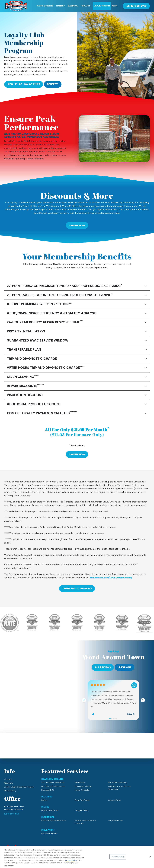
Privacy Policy (71, 863)
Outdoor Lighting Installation (54, 820)
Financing (8, 783)
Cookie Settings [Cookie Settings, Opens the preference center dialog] (118, 859)
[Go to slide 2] (112, 718)
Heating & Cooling (45, 6)
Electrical (73, 6)
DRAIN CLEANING (23, 376)
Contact (8, 779)
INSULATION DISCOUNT (25, 395)
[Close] (150, 859)
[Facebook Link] (8, 848)
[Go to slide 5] (117, 718)
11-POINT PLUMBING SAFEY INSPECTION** (39, 304)
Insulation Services (49, 833)
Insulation (86, 6)
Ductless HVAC (48, 790)
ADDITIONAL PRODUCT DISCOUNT (34, 404)
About (115, 6)
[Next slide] (143, 700)
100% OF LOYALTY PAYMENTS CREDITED (42, 413)
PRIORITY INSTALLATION (26, 331)
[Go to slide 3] (113, 718)
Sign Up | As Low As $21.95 (24, 84)
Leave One (124, 667)
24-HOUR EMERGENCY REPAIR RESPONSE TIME (45, 322)
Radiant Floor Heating (118, 782)
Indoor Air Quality (82, 790)
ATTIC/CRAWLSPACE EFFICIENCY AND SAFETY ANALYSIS (52, 313)
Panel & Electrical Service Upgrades (86, 822)
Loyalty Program (102, 6)
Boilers (44, 800)
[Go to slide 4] (115, 718)
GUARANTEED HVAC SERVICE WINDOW (38, 340)
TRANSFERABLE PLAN (24, 350)
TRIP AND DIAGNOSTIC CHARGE (32, 359)
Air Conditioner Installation (53, 782)
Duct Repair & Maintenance (53, 786)
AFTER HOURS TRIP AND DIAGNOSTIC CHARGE (46, 367)
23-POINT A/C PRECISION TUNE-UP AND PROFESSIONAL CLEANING (60, 295)
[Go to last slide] (84, 700)
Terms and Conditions (77, 589)
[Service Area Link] (16, 848)
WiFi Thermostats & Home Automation (119, 788)
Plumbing (61, 6)
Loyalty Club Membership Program (19, 787)
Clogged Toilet (115, 800)
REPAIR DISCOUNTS (25, 386)
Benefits (53, 84)
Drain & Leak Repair (50, 810)
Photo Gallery (10, 791)
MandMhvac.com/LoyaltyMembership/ (111, 578)
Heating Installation (83, 786)
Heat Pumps (80, 782)
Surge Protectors (116, 820)
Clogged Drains (82, 810)
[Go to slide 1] (110, 718)
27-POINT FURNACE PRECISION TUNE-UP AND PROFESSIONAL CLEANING (64, 286)
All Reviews (103, 667)
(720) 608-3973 (12, 814)
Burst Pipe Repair (82, 800)
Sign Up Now (77, 225)
